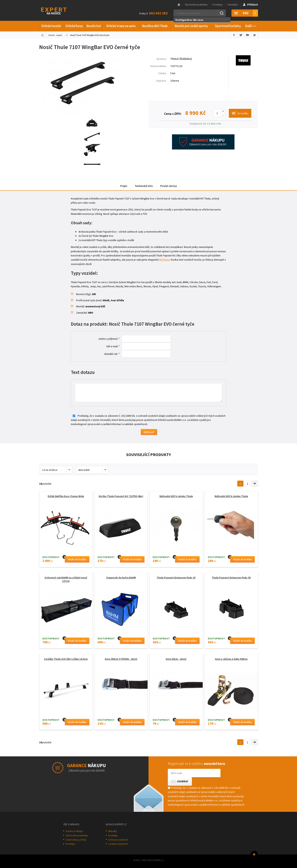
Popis (124, 186)
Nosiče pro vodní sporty (191, 26)
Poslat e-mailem (248, 35)
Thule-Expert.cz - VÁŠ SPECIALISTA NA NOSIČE (59, 11)
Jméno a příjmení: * (109, 339)
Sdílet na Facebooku (234, 35)
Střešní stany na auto (121, 26)
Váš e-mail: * (113, 346)
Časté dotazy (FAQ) (76, 840)
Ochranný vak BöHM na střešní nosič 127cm (66, 579)
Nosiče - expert (55, 35)
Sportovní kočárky (228, 26)
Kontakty (233, 5)
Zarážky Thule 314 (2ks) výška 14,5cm (66, 659)
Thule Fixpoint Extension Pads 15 (176, 578)
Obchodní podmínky (196, 5)
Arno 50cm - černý (176, 659)
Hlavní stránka (179, 5)
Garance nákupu (74, 831)
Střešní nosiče (51, 26)
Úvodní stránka (42, 35)
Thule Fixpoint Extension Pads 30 (231, 578)
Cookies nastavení (118, 844)
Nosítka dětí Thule (155, 26)
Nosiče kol (94, 26)
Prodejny (218, 5)
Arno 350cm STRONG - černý (121, 659)
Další (251, 25)
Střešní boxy (74, 26)
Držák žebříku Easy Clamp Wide (66, 496)
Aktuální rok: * (112, 354)
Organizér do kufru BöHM (121, 578)
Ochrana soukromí (118, 840)
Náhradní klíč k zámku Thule (176, 496)
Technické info (144, 186)
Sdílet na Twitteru (241, 35)
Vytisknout (254, 35)
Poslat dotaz (169, 186)
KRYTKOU (164, 260)
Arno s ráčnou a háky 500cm (231, 659)
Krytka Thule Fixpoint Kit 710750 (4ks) (121, 496)
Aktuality (113, 831)
